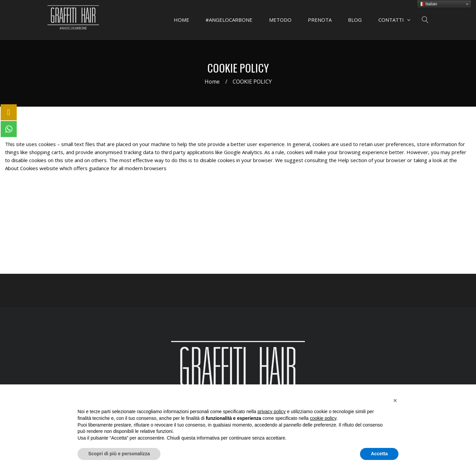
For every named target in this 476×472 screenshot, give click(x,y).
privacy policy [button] (272, 411)
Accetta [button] (379, 454)
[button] (395, 400)
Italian (428, 4)
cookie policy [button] (323, 418)
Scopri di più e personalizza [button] (119, 454)
